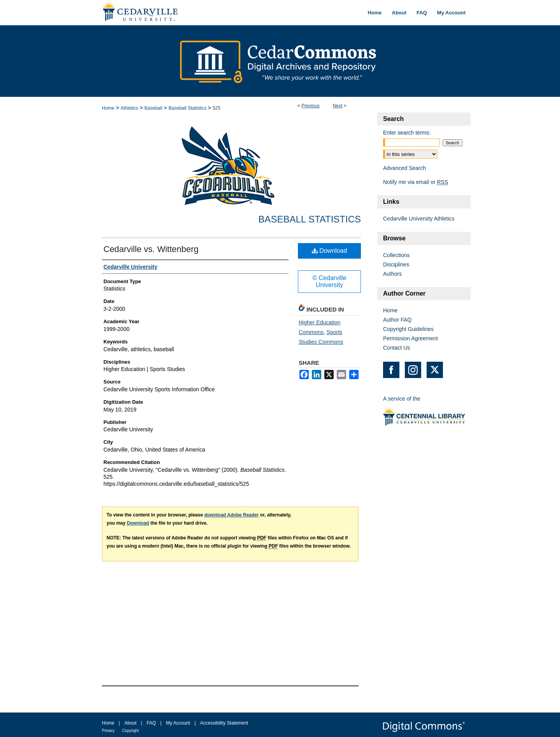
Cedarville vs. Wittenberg (151, 249)
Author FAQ (397, 320)
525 (217, 108)
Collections (396, 255)
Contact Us (396, 348)
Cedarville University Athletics (419, 219)
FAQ (151, 723)
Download (330, 251)
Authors (392, 274)
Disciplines (396, 264)
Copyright (130, 731)
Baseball (153, 108)
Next (338, 106)
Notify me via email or (416, 182)
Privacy (108, 731)
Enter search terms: (407, 133)
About (130, 723)
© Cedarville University (329, 281)
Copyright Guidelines (408, 329)
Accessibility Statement (224, 723)
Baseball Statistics (187, 108)
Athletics (129, 108)
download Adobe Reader (231, 515)
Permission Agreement (410, 338)
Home (108, 108)
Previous (311, 106)
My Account (178, 723)
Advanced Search (405, 168)
